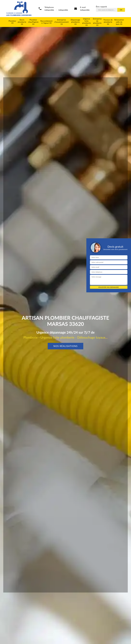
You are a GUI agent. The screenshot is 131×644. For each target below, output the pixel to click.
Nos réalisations (66, 346)
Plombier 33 (12, 22)
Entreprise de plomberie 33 (97, 22)
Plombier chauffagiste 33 (33, 22)
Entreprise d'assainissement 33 (62, 22)
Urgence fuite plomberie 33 (86, 22)
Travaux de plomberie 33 (108, 22)
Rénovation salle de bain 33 (119, 22)
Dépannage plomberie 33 (75, 22)
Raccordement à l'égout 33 (47, 22)
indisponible (85, 10)
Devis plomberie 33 (22, 22)
